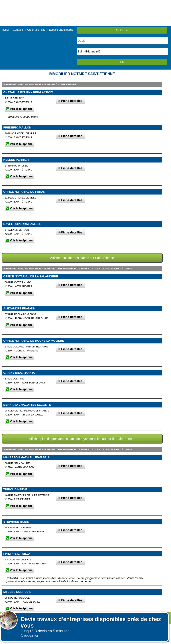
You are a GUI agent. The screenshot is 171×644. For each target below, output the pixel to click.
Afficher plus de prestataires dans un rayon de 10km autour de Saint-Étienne (82, 439)
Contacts (18, 30)
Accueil (5, 30)
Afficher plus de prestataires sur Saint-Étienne (82, 258)
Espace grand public (61, 30)
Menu (85, 3)
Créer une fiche (36, 30)
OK (122, 62)
